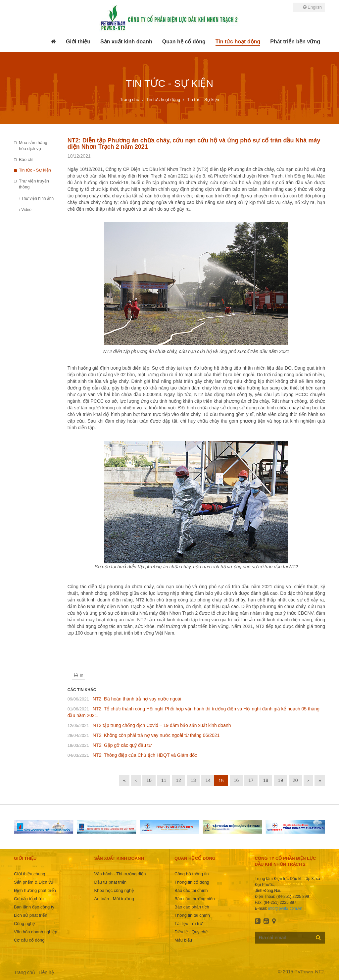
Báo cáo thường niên (195, 899)
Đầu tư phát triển (110, 882)
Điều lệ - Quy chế (191, 932)
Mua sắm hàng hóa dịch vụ (33, 146)
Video (25, 210)
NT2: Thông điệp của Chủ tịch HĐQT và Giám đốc (132, 755)
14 (208, 780)
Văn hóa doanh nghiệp (36, 932)
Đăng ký (318, 937)
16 (236, 780)
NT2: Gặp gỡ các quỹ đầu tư (110, 745)
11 (164, 780)
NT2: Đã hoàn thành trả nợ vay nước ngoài (124, 699)
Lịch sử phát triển (31, 915)
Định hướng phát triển (35, 890)
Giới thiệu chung (30, 874)
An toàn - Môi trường (114, 899)
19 (280, 780)
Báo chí (26, 159)
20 (295, 780)
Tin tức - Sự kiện (35, 170)
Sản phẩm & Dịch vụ (34, 882)
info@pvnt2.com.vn (285, 908)
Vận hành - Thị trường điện (120, 874)
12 (178, 780)
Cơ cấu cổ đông (29, 940)
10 (149, 780)
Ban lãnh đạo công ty (34, 907)
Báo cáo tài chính (191, 890)
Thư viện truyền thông (34, 184)
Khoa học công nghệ (114, 890)
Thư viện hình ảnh (36, 198)
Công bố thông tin (192, 874)
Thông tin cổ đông (192, 882)
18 (266, 780)
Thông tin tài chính (192, 915)
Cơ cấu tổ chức (29, 899)
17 (251, 780)
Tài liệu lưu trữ (189, 924)
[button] (78, 42)
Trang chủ (24, 972)
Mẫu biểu (183, 940)
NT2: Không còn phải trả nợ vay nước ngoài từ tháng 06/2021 (144, 735)
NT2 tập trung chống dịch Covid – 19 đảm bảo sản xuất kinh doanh (149, 725)
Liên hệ (46, 972)
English (312, 7)
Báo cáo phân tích (192, 907)
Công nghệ (24, 924)
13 (193, 780)
